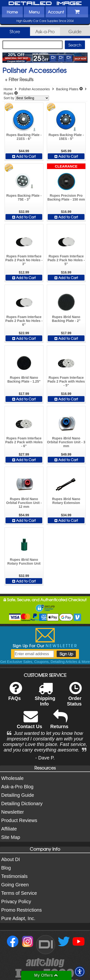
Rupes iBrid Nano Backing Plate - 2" (66, 319)
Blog (6, 868)
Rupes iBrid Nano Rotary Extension (66, 501)
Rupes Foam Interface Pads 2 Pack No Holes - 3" (24, 260)
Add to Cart (24, 156)
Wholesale (12, 778)
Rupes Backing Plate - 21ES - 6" (24, 137)
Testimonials (14, 876)
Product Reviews (19, 820)
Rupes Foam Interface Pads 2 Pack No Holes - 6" (24, 321)
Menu (34, 12)
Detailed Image (45, 4)
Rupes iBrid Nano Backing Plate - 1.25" (24, 379)
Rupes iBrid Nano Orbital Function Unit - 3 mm (66, 442)
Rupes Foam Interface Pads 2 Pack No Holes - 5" (66, 260)
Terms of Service (19, 893)
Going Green (15, 885)
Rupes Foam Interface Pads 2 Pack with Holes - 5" (66, 381)
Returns (59, 722)
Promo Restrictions (21, 910)
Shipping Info (45, 697)
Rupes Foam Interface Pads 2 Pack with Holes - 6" (24, 442)
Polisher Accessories (34, 89)
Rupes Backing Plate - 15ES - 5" (66, 137)
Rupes (8, 93)
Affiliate (9, 829)
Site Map (11, 837)
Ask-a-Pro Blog (17, 787)
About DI (11, 859)
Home (12, 12)
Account (56, 12)
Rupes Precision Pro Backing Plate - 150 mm (66, 197)
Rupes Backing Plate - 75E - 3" (24, 197)
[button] (80, 972)
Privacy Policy (16, 902)
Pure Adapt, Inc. (18, 918)
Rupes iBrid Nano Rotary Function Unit (24, 562)
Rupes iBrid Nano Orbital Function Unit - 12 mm (24, 503)
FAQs (15, 694)
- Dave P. (45, 758)
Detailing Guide (18, 795)
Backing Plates (67, 89)
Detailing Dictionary (22, 804)
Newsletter (12, 812)
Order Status (74, 697)
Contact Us (30, 722)
